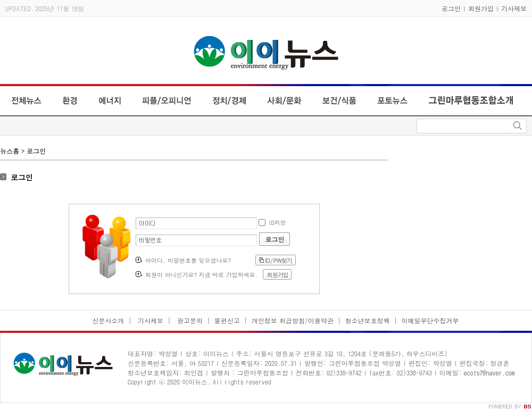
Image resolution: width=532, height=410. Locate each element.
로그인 (451, 8)
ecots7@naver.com (489, 373)
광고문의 (189, 320)
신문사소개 (108, 320)
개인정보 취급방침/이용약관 (293, 320)
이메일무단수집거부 (430, 320)
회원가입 (481, 8)
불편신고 (227, 320)
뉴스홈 (10, 151)
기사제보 (514, 8)
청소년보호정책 (368, 320)
